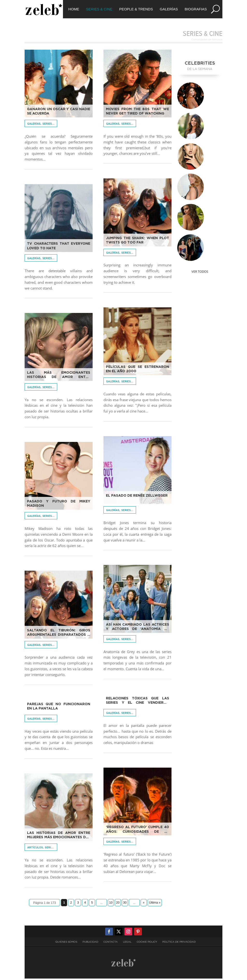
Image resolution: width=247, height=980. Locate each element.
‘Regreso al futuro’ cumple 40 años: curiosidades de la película (137, 831)
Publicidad (90, 943)
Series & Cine (99, 9)
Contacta (111, 943)
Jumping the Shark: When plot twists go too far (137, 242)
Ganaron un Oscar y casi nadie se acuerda (58, 113)
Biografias (196, 9)
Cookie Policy (147, 943)
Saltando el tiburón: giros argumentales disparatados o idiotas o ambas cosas (58, 634)
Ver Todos (200, 273)
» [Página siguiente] (144, 904)
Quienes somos (66, 943)
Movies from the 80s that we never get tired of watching (137, 113)
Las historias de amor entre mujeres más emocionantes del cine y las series (58, 837)
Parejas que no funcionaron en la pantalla (58, 708)
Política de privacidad (179, 943)
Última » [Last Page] (155, 904)
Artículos (35, 849)
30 (125, 904)
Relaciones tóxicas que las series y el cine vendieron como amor (137, 702)
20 (118, 904)
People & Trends (136, 9)
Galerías (169, 9)
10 (111, 904)
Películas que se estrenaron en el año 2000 (137, 371)
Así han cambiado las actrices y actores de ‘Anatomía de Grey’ (137, 629)
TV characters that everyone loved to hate (58, 247)
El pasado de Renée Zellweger (137, 497)
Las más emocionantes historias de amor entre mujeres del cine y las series (58, 377)
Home (74, 9)
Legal (127, 943)
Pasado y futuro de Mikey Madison (58, 505)
